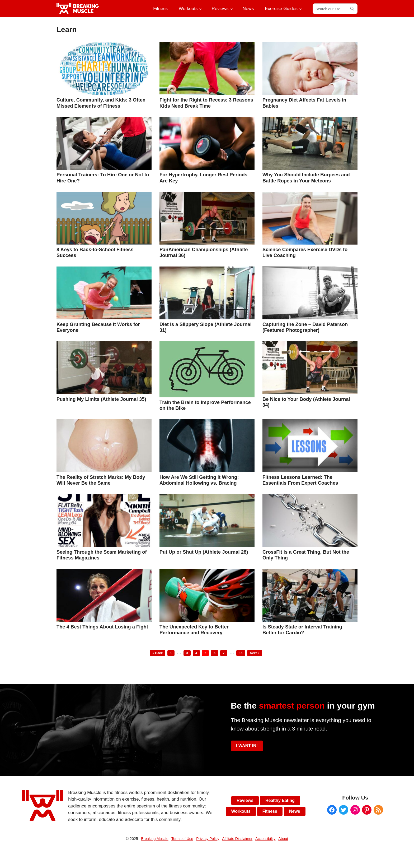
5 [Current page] (207, 653)
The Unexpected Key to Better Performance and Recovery (194, 630)
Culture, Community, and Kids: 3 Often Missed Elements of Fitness (101, 103)
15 (242, 653)
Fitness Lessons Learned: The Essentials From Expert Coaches (300, 480)
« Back (157, 653)
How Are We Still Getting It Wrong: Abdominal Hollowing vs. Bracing (199, 480)
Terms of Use (182, 839)
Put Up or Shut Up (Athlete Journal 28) (204, 552)
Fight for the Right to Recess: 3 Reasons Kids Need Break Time (206, 103)
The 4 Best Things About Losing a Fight (102, 627)
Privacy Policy (208, 839)
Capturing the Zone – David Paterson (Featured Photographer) (305, 327)
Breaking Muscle (155, 839)
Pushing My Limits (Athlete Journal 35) (101, 399)
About (283, 839)
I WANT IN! (247, 746)
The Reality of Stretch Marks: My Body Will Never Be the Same (101, 480)
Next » (255, 653)
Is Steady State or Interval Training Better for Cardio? (302, 630)
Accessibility (265, 839)
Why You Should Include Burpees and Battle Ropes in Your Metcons (306, 178)
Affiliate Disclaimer (237, 839)
